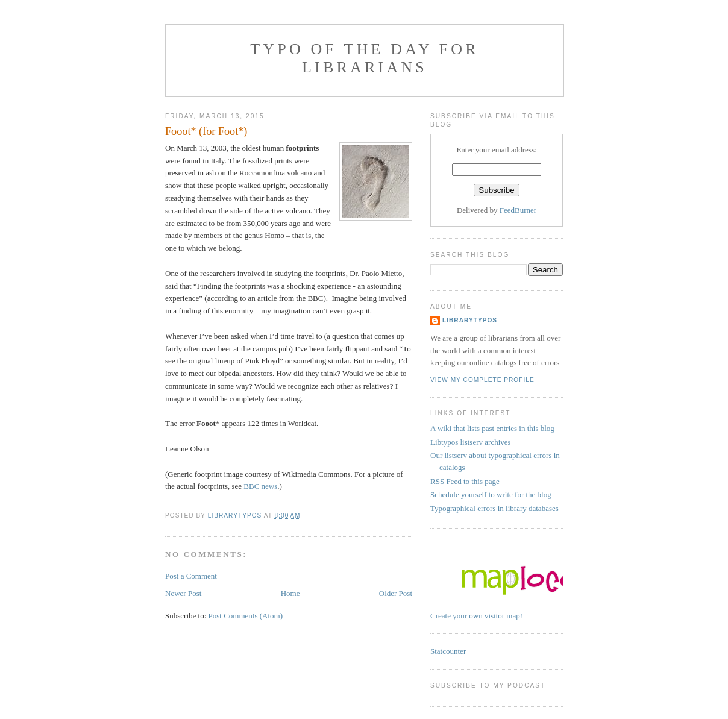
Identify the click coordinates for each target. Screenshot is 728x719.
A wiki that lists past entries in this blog (492, 428)
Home (290, 593)
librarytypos (470, 320)
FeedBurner (518, 210)
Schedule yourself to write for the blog (491, 495)
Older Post (396, 593)
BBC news (260, 486)
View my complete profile (482, 380)
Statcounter (448, 651)
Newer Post (183, 593)
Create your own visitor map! (476, 616)
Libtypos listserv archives (471, 442)
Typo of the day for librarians (365, 58)
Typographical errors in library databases (494, 508)
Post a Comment (191, 576)
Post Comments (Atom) (246, 616)
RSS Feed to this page (465, 481)
